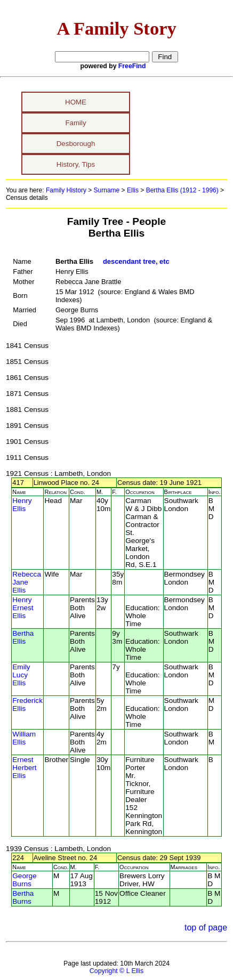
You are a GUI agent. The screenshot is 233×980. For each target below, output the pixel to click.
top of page (206, 928)
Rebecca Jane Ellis (27, 582)
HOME (76, 102)
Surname (107, 190)
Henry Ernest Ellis (23, 608)
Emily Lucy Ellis (21, 675)
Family (75, 123)
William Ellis (24, 738)
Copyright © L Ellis (116, 971)
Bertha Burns (23, 897)
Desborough (76, 144)
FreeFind (132, 66)
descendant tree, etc (136, 261)
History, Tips (76, 164)
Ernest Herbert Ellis (24, 768)
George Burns (24, 880)
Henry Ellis (22, 505)
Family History (66, 190)
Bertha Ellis (23, 637)
